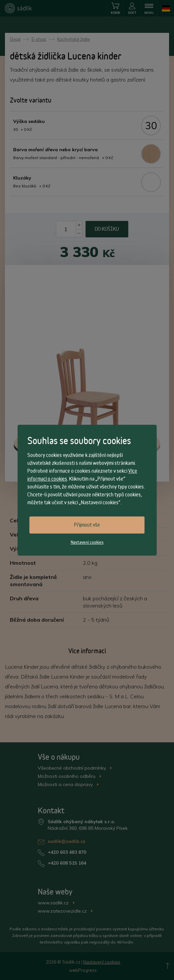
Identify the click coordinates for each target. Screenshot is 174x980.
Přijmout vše (87, 525)
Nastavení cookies (87, 542)
